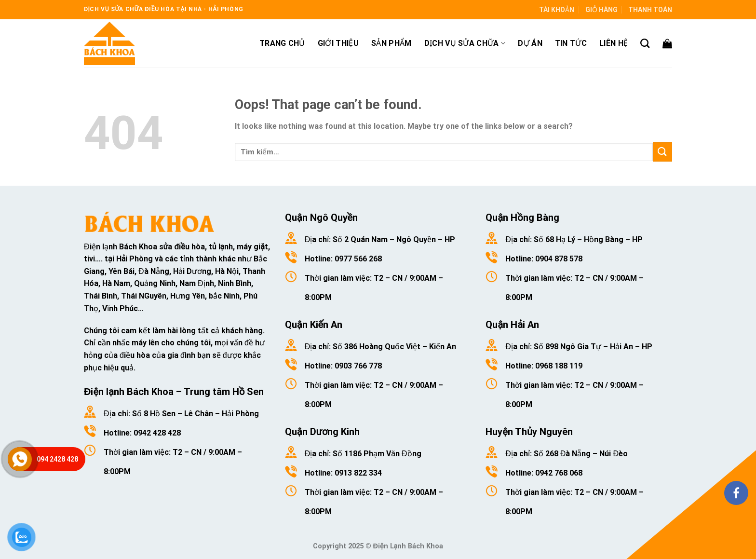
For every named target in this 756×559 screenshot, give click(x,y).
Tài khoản (557, 10)
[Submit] (662, 152)
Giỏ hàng (601, 10)
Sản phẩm (391, 43)
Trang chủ (282, 43)
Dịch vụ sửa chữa (465, 43)
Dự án (530, 43)
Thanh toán (650, 10)
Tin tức (571, 43)
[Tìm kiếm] (645, 43)
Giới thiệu (338, 43)
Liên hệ (614, 43)
